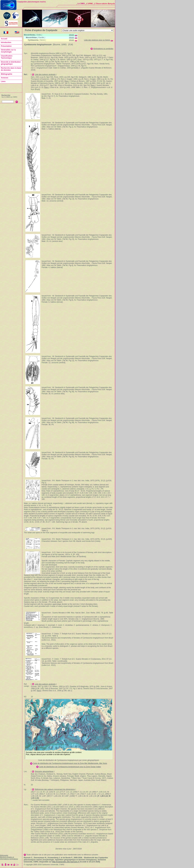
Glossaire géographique (44, 771)
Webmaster (4, 855)
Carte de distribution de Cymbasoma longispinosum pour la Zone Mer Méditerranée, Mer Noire (70, 763)
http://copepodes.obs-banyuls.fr (66, 862)
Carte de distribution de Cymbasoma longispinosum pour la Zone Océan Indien (70, 767)
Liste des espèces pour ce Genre (97, 40)
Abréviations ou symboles (103, 49)
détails (72, 35)
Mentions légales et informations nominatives (9, 858)
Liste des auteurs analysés (45, 75)
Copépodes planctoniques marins (32, 2)
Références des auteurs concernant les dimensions (55, 789)
